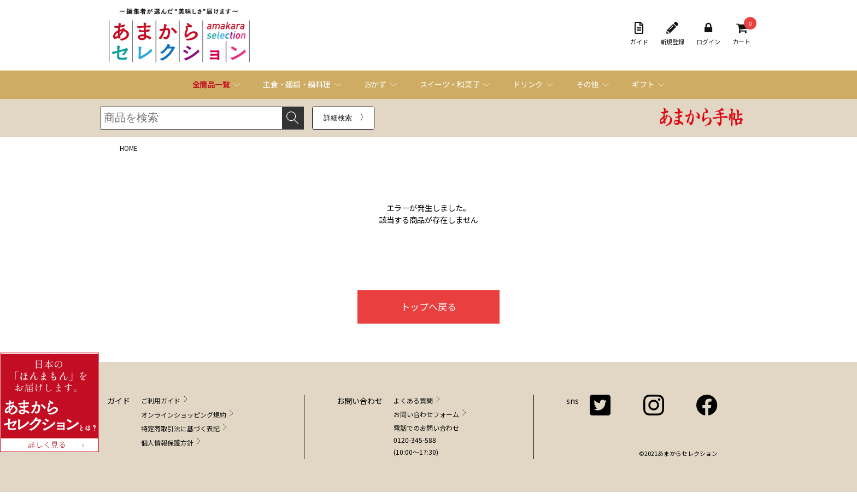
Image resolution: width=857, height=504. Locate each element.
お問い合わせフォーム (426, 414)
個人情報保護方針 (167, 443)
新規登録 (672, 34)
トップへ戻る (428, 306)
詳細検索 (338, 118)
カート (741, 34)
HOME (129, 148)
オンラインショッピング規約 (184, 415)
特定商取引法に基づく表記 (180, 428)
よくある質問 (413, 400)
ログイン (708, 34)
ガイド (639, 34)
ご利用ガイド (161, 400)
